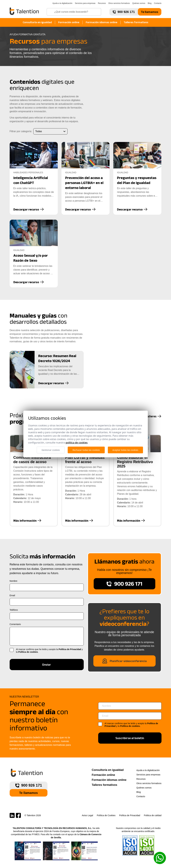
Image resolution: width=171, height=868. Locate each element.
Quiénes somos (139, 3)
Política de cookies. (130, 726)
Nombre (14, 581)
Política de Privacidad (70, 649)
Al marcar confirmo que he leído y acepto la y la (131, 725)
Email (12, 595)
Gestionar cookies (51, 450)
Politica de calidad (153, 815)
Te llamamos (150, 12)
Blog (150, 3)
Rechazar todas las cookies (86, 450)
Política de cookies (28, 652)
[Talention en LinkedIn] (12, 815)
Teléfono (14, 610)
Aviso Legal (87, 815)
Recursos (102, 3)
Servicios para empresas (85, 3)
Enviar (47, 665)
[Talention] (25, 11)
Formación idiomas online (102, 22)
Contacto (158, 3)
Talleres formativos (136, 22)
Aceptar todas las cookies (125, 450)
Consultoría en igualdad (37, 22)
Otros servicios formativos (119, 3)
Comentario (15, 624)
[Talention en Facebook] (18, 815)
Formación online (69, 22)
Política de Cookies (106, 815)
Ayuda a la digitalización (62, 3)
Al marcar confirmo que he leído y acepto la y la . (49, 651)
